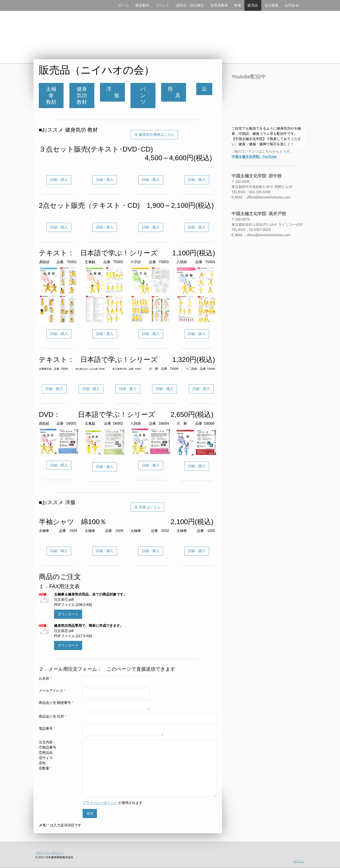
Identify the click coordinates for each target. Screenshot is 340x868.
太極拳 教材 (53, 95)
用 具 (173, 92)
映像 (238, 5)
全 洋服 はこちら (148, 507)
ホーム (124, 5)
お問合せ (292, 5)
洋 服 (112, 92)
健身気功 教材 (84, 95)
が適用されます (113, 803)
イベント (163, 5)
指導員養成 (219, 5)
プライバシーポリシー (100, 803)
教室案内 (142, 5)
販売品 (253, 5)
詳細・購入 (59, 180)
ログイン (299, 861)
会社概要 (271, 5)
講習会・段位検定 (190, 5)
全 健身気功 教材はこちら (154, 134)
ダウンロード (68, 614)
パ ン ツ (146, 95)
